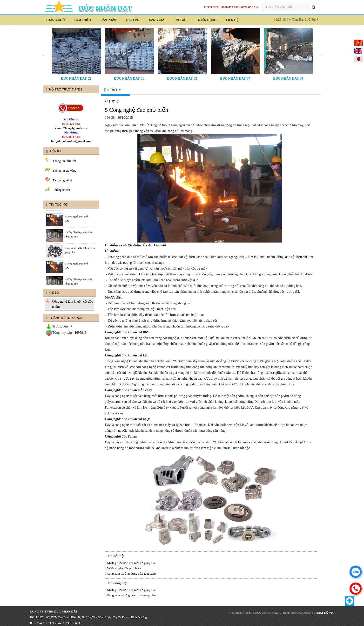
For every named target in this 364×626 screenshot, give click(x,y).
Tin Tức (180, 20)
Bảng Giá (157, 20)
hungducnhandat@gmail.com (71, 141)
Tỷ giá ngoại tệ (62, 180)
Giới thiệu (83, 20)
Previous (45, 55)
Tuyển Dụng (206, 20)
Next (320, 55)
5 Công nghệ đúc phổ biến (124, 568)
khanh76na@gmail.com (71, 128)
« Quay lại (112, 101)
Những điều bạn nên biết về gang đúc (131, 563)
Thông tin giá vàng (64, 170)
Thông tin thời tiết (64, 161)
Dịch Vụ (133, 20)
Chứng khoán (61, 190)
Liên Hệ (232, 20)
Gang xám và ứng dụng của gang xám (131, 574)
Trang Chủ (55, 20)
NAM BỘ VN (325, 613)
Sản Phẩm (109, 20)
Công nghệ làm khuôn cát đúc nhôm (72, 304)
